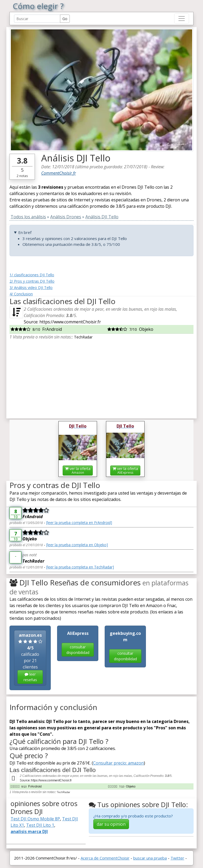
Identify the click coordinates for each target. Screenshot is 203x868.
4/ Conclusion (21, 294)
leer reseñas (30, 677)
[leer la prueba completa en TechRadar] (80, 567)
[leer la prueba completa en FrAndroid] (79, 523)
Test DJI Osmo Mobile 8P (35, 819)
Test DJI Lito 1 (40, 825)
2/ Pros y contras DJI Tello (32, 281)
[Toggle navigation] (182, 19)
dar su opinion (111, 824)
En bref (25, 232)
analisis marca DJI (29, 831)
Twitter (177, 858)
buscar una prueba (150, 858)
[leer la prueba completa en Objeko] (77, 545)
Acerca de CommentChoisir (105, 858)
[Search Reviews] (37, 19)
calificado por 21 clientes (30, 658)
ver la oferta (78, 470)
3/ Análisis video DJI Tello (31, 288)
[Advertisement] (101, 377)
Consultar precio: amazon (118, 763)
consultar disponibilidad (78, 650)
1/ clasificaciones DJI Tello (32, 275)
